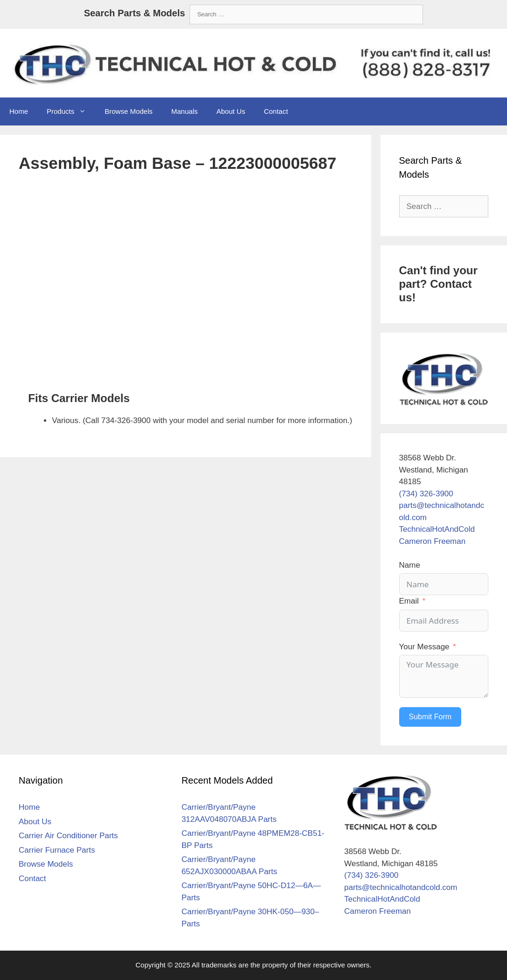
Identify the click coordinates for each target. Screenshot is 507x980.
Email (409, 601)
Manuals (185, 111)
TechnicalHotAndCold (437, 529)
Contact (276, 111)
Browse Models (129, 111)
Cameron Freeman (433, 541)
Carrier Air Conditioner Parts (68, 836)
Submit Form (430, 717)
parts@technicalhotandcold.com (401, 887)
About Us (231, 111)
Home (19, 111)
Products (71, 111)
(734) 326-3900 (426, 494)
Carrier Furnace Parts (57, 850)
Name (410, 565)
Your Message (424, 647)
